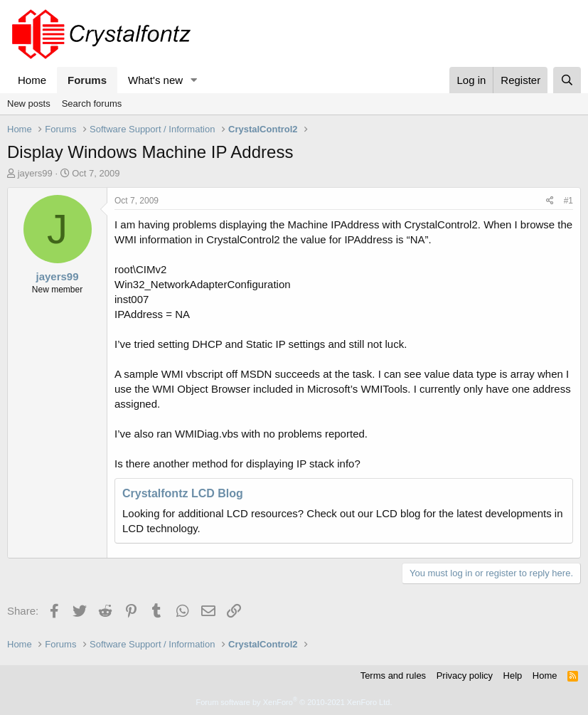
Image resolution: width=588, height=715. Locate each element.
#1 (568, 201)
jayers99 (35, 173)
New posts (29, 104)
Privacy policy (465, 676)
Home (32, 80)
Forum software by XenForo (294, 702)
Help (513, 676)
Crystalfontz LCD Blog (183, 493)
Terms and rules (393, 676)
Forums (87, 80)
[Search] (567, 80)
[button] (194, 80)
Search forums (92, 104)
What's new (155, 80)
